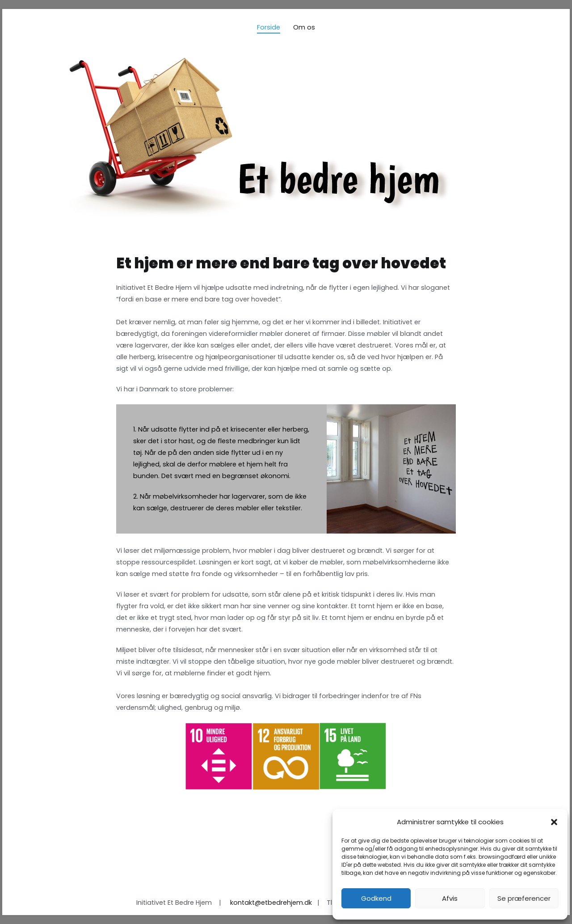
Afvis (450, 898)
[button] (554, 822)
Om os (304, 27)
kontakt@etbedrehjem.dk (271, 903)
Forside (269, 27)
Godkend (376, 898)
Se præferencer (524, 898)
